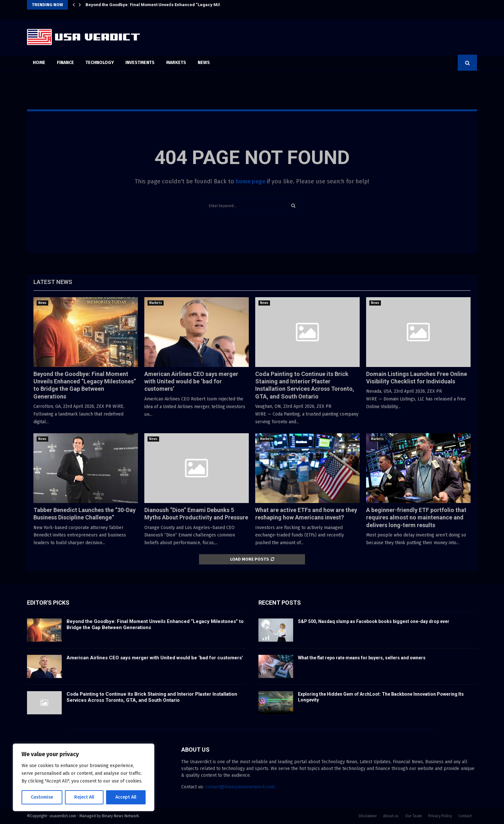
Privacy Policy (440, 816)
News (204, 63)
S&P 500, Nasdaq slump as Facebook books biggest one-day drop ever (374, 621)
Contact (465, 816)
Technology (100, 63)
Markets (176, 63)
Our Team (413, 816)
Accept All (126, 797)
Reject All (84, 797)
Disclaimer (368, 816)
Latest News (53, 282)
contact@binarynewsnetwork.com (240, 787)
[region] (84, 777)
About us (391, 816)
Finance (65, 63)
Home (39, 63)
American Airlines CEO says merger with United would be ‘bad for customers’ (191, 381)
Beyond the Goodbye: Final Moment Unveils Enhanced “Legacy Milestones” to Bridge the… (177, 5)
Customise (42, 797)
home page (250, 181)
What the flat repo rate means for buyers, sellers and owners (362, 658)
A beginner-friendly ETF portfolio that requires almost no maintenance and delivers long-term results (416, 517)
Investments (140, 63)
